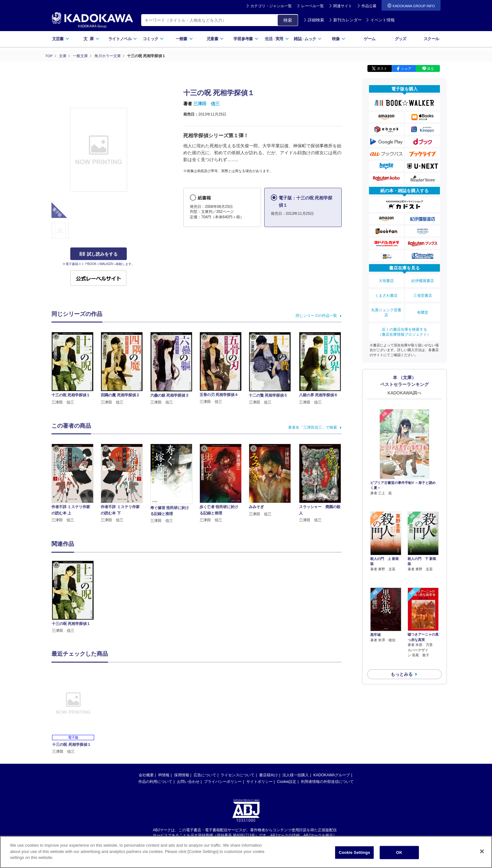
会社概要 (146, 775)
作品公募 (369, 6)
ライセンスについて (238, 775)
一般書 (184, 39)
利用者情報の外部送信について (327, 782)
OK (399, 852)
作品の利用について (155, 782)
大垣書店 (386, 280)
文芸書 (61, 39)
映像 (339, 39)
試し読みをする (99, 254)
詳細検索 (314, 20)
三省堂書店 (423, 293)
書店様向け (269, 775)
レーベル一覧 (313, 6)
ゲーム (369, 39)
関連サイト (343, 6)
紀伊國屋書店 (423, 280)
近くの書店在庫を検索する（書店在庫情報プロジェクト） (404, 326)
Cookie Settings (355, 852)
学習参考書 (246, 39)
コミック (153, 39)
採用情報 (182, 775)
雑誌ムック (308, 39)
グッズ (401, 39)
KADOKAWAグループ (332, 775)
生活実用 (277, 39)
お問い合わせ (188, 782)
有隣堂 (423, 308)
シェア (406, 68)
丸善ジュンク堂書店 (386, 308)
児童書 (215, 39)
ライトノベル (123, 39)
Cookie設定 (287, 782)
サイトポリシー (259, 782)
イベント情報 (380, 20)
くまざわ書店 (386, 293)
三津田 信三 (206, 104)
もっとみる (402, 634)
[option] (76, 597)
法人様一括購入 (296, 775)
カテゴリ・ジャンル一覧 (271, 6)
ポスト (382, 68)
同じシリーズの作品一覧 (316, 316)
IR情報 (164, 775)
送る (430, 68)
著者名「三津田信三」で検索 (313, 427)
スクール (431, 39)
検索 (288, 20)
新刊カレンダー (345, 20)
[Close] (482, 851)
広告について (205, 775)
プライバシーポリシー (223, 782)
